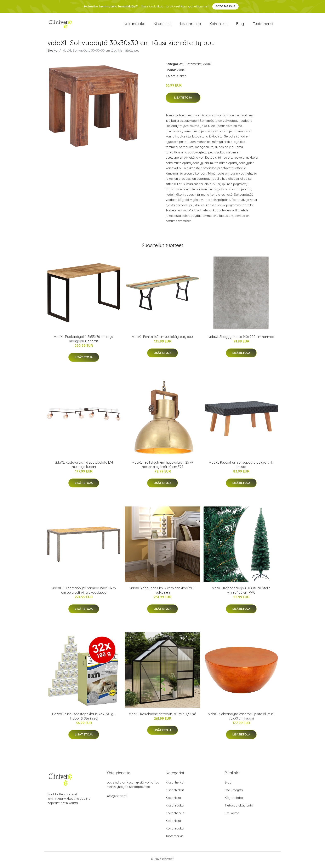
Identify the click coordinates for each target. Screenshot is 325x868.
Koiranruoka (135, 25)
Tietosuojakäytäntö (239, 807)
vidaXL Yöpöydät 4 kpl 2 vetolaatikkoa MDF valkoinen (162, 593)
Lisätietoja (183, 100)
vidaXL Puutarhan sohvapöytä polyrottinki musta (241, 467)
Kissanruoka (190, 25)
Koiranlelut (219, 25)
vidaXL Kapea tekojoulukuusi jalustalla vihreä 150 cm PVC (241, 593)
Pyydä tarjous (225, 6)
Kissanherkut (175, 784)
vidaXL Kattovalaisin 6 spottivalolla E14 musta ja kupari (84, 467)
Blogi (240, 25)
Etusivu (52, 52)
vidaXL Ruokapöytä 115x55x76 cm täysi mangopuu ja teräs (84, 341)
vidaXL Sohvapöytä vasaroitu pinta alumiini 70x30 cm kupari (241, 718)
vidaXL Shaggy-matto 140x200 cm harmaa (241, 339)
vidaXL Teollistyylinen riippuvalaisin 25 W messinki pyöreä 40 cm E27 (163, 467)
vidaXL (208, 66)
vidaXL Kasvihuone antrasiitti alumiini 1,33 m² (162, 716)
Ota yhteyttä (234, 792)
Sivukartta (232, 815)
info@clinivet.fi (117, 798)
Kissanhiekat (175, 792)
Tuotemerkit (263, 25)
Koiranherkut (175, 815)
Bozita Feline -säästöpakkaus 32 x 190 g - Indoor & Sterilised (84, 718)
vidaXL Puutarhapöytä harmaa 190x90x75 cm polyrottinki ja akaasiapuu (84, 593)
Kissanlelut (163, 25)
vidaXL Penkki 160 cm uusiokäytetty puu (162, 339)
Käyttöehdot (234, 800)
